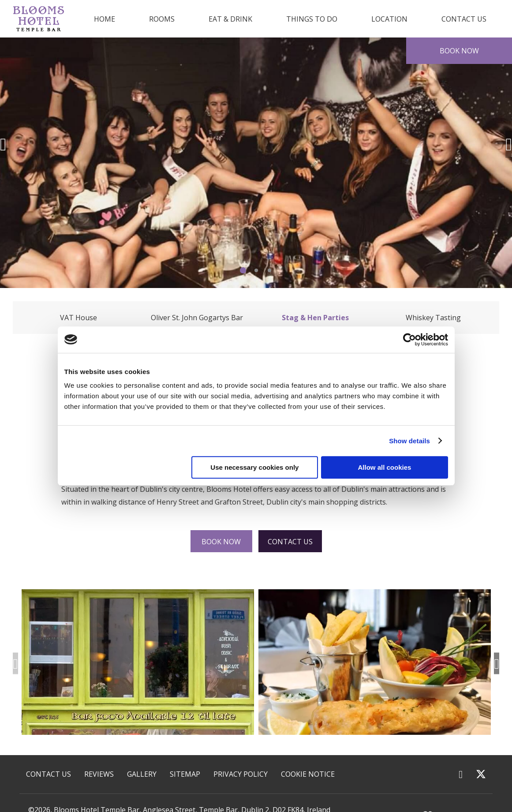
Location (389, 19)
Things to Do (312, 19)
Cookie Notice (308, 774)
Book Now (221, 542)
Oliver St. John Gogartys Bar (197, 318)
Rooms (162, 19)
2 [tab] (256, 270)
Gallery (142, 774)
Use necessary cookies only (254, 467)
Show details (409, 441)
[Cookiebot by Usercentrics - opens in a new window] (409, 340)
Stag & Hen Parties (315, 318)
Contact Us (464, 19)
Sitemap (185, 774)
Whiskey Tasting (433, 318)
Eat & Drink (230, 19)
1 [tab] (243, 270)
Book (459, 51)
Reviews (99, 774)
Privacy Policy (241, 774)
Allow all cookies (385, 467)
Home (105, 19)
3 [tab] (269, 270)
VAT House (78, 318)
